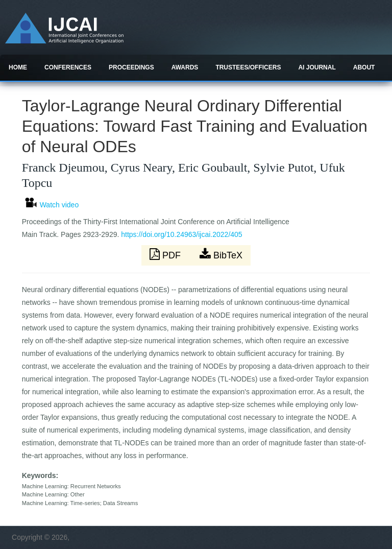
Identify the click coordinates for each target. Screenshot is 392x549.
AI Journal (317, 67)
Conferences (68, 67)
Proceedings (131, 67)
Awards (185, 67)
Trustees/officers (248, 67)
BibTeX (221, 254)
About (364, 67)
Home (18, 67)
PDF (166, 254)
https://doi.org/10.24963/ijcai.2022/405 (181, 234)
